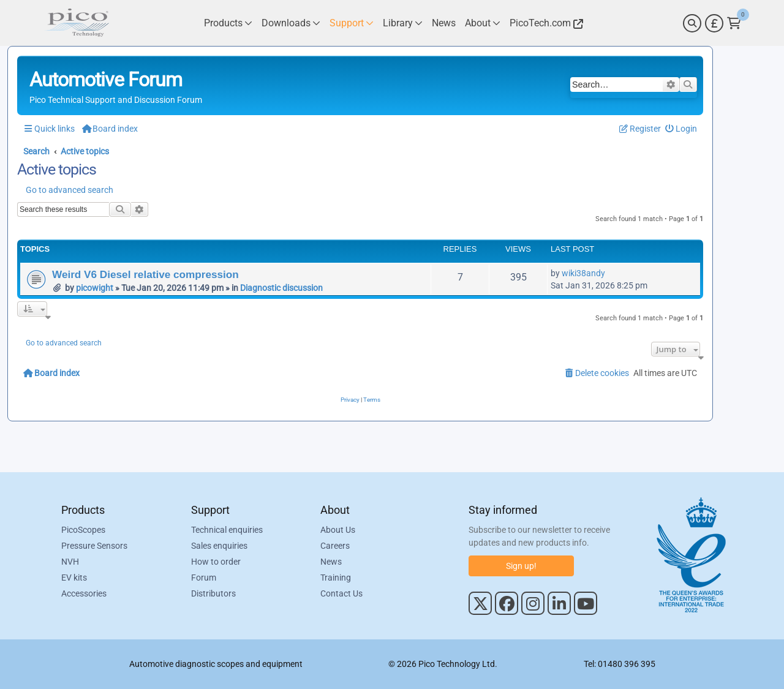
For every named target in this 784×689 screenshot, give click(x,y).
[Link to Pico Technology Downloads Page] (291, 23)
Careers (335, 546)
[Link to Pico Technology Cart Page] (734, 23)
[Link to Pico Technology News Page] (444, 23)
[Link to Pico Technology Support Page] (352, 23)
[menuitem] (681, 129)
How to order (216, 562)
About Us (338, 530)
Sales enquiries (219, 546)
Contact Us (341, 593)
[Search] (692, 23)
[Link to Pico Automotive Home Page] (77, 23)
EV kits (74, 578)
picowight (95, 288)
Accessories (84, 593)
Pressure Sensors (94, 546)
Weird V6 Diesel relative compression (145, 274)
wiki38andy (583, 273)
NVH (70, 562)
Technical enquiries (227, 530)
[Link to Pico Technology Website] (545, 23)
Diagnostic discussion (281, 288)
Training (336, 578)
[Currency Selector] (714, 23)
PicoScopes (83, 530)
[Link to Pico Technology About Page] (483, 23)
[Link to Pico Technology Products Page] (228, 23)
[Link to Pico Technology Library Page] (403, 23)
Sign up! (521, 566)
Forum (204, 578)
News (331, 562)
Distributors (213, 593)
